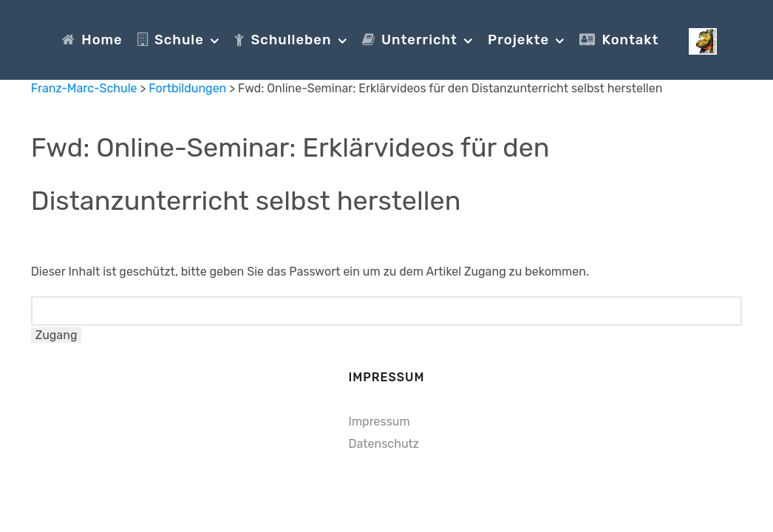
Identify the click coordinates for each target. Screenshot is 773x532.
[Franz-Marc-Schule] (703, 39)
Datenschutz (384, 444)
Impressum (379, 422)
